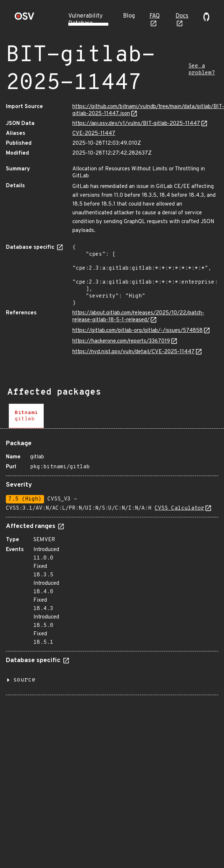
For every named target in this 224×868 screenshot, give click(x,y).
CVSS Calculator (179, 508)
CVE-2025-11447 (94, 134)
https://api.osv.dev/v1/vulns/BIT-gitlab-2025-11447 (136, 124)
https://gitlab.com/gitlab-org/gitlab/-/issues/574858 (138, 331)
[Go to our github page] (206, 20)
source (24, 680)
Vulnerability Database (85, 20)
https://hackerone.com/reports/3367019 (121, 341)
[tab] (26, 416)
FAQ (155, 16)
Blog (129, 16)
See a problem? (202, 70)
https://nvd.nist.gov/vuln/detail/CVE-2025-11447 (133, 352)
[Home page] (25, 19)
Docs (182, 16)
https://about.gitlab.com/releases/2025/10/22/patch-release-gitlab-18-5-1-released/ (138, 317)
